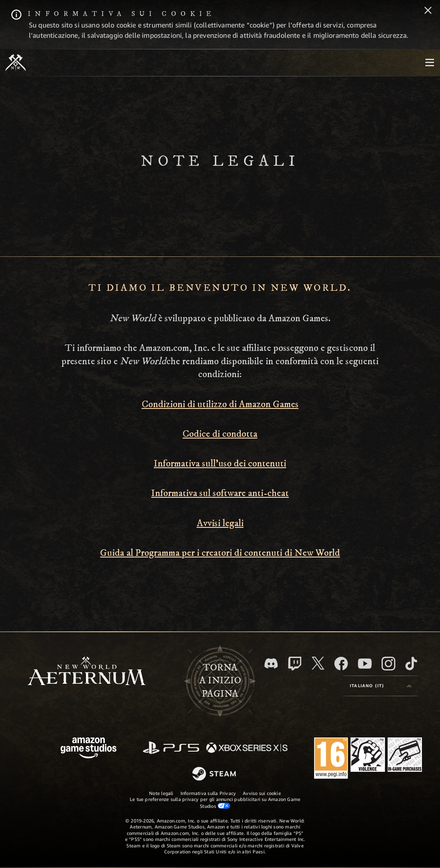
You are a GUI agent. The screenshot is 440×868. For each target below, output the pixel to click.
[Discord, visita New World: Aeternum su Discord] (271, 663)
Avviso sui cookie (262, 793)
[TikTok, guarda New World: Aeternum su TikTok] (411, 664)
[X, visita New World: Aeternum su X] (318, 663)
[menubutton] (430, 63)
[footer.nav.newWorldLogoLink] (87, 672)
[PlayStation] (171, 748)
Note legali (161, 793)
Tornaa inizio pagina (220, 681)
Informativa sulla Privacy (208, 793)
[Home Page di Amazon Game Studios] (89, 749)
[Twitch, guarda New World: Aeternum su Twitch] (295, 664)
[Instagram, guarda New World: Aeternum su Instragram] (388, 664)
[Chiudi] (428, 11)
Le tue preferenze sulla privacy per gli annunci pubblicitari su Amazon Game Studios (215, 802)
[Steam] (215, 774)
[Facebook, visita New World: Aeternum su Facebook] (341, 664)
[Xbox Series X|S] (247, 748)
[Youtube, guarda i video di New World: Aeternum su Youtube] (365, 664)
